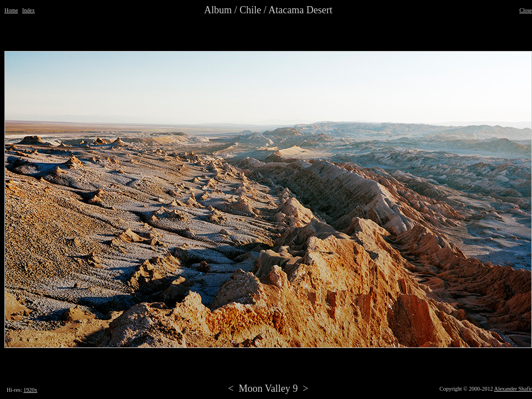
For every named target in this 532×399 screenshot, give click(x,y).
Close (526, 10)
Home (11, 10)
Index (29, 10)
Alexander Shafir (513, 389)
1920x (30, 390)
